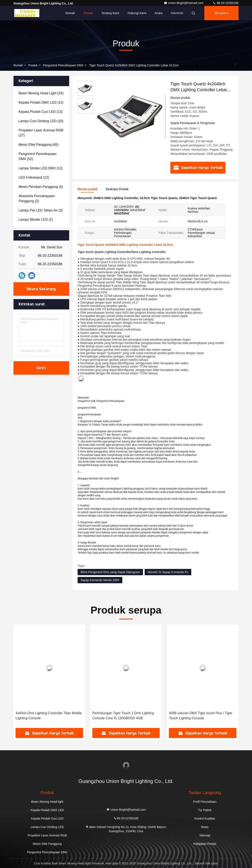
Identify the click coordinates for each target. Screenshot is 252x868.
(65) (38, 145)
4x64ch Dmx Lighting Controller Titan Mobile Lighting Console (49, 716)
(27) (41, 133)
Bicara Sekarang (41, 289)
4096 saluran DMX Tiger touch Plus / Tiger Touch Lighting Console (201, 716)
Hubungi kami (137, 13)
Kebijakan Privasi (205, 844)
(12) (41, 102)
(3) (41, 210)
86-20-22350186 (226, 3)
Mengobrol (221, 13)
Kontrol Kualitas (205, 819)
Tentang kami (110, 13)
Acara (159, 13)
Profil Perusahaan (205, 802)
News (205, 827)
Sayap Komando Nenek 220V (100, 580)
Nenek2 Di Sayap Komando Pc (168, 572)
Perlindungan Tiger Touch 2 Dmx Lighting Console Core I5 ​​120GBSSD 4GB (123, 716)
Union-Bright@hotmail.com (184, 3)
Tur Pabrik (205, 810)
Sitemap (205, 835)
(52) (38, 156)
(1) (36, 220)
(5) (41, 187)
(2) (37, 199)
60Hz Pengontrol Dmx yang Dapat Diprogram (110, 572)
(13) (41, 112)
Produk (88, 13)
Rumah (70, 13)
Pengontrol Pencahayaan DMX (63, 65)
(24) (41, 93)
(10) (41, 121)
